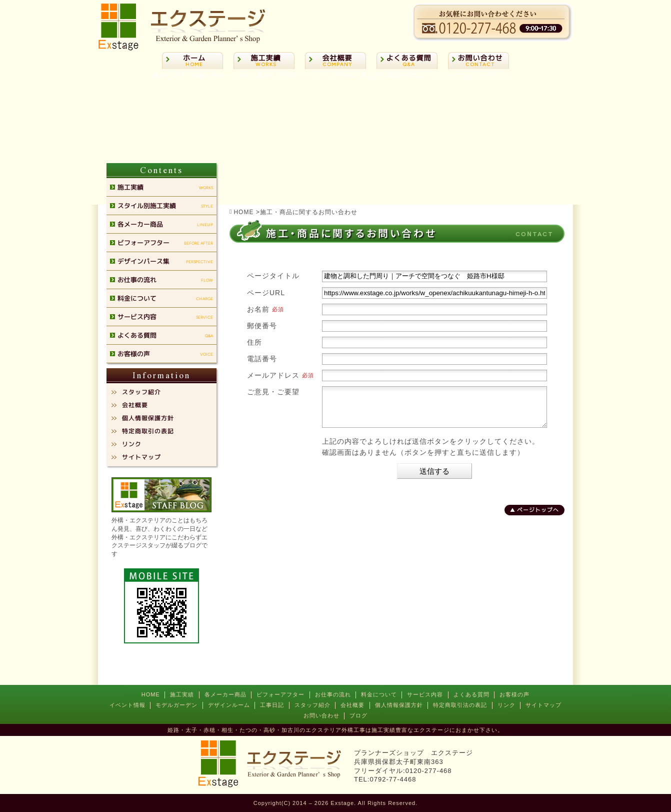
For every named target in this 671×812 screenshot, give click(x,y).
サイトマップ (543, 705)
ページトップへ (538, 517)
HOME (151, 694)
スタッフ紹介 (312, 705)
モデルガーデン (176, 705)
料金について (379, 694)
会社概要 (352, 705)
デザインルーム (229, 705)
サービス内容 (425, 694)
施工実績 (182, 694)
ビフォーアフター (280, 694)
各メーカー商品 (225, 694)
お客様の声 (514, 694)
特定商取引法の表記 (460, 705)
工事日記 (272, 705)
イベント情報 (127, 705)
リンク (506, 705)
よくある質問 (471, 694)
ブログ (358, 715)
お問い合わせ (321, 715)
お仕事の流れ (333, 694)
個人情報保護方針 (399, 705)
